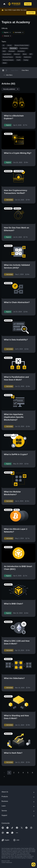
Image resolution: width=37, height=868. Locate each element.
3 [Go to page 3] (18, 773)
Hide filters (8, 75)
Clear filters (25, 70)
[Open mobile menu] (34, 4)
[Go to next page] (4, 777)
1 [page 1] (9, 773)
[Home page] (14, 4)
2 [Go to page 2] (14, 773)
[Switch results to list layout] (6, 70)
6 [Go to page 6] (32, 773)
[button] (34, 4)
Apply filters (15, 70)
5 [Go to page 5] (28, 773)
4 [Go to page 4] (23, 773)
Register (28, 4)
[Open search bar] (22, 4)
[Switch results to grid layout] (3, 70)
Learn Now (31, 13)
